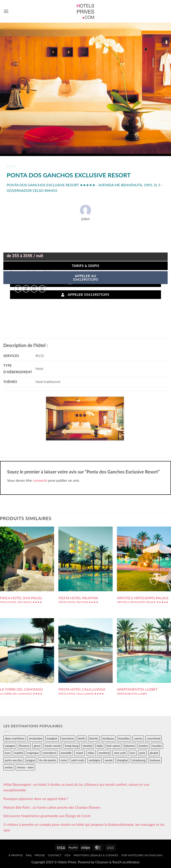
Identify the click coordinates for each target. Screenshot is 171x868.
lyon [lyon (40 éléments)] (7, 753)
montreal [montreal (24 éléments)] (104, 753)
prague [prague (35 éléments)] (31, 760)
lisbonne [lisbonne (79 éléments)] (129, 746)
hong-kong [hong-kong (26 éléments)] (72, 746)
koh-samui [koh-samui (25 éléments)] (114, 746)
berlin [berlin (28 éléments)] (82, 738)
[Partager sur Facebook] (18, 289)
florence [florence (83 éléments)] (24, 746)
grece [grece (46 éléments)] (37, 746)
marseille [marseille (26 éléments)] (66, 753)
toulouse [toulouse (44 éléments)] (155, 760)
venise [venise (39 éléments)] (9, 767)
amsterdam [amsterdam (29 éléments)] (36, 738)
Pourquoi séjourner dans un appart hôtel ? (36, 799)
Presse (40, 855)
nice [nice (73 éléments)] (133, 753)
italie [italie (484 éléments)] (100, 746)
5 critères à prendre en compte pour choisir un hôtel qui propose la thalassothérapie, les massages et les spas (84, 827)
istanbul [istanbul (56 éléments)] (88, 746)
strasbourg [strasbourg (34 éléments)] (139, 760)
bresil (12, 166)
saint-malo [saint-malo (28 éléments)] (78, 760)
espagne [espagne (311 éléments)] (10, 746)
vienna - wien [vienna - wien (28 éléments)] (25, 767)
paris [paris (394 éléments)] (142, 753)
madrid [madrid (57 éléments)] (19, 753)
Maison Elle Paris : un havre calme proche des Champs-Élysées (52, 807)
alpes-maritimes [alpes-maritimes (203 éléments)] (15, 738)
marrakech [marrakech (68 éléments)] (50, 753)
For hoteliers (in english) (142, 855)
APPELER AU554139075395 (85, 278)
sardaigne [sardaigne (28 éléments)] (95, 760)
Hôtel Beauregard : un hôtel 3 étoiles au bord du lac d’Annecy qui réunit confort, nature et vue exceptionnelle (76, 787)
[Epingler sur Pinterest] (42, 289)
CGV (68, 855)
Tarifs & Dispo (85, 266)
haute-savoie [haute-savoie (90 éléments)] (53, 746)
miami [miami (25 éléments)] (79, 753)
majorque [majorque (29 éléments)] (33, 753)
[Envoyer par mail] (34, 289)
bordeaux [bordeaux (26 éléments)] (108, 738)
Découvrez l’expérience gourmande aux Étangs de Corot (47, 816)
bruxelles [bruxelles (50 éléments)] (124, 738)
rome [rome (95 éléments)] (64, 760)
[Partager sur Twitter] (26, 289)
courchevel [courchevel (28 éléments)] (154, 738)
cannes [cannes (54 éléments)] (138, 738)
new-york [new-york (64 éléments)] (120, 753)
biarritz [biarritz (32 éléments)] (94, 738)
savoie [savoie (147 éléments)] (109, 760)
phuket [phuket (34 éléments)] (154, 753)
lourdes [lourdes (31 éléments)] (157, 746)
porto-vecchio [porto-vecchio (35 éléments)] (13, 760)
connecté (40, 480)
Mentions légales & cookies (96, 855)
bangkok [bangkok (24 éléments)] (52, 738)
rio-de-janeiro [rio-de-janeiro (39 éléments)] (48, 760)
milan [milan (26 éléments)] (91, 753)
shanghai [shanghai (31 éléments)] (122, 760)
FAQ (29, 855)
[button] (6, 11)
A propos (16, 855)
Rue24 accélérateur (126, 862)
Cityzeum (102, 862)
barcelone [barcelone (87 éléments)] (68, 738)
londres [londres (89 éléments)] (144, 746)
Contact (55, 855)
